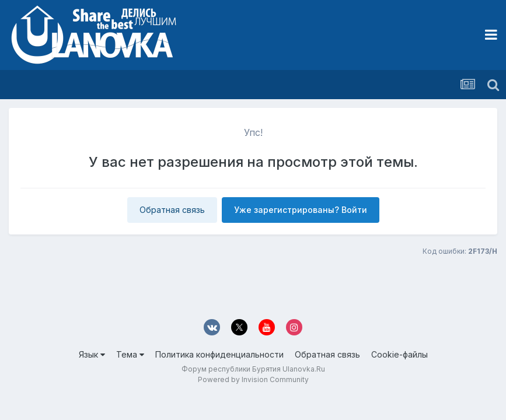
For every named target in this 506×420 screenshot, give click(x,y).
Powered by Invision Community (253, 379)
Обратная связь (172, 210)
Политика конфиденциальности (219, 354)
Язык (92, 354)
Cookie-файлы (399, 354)
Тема (130, 354)
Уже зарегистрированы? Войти (301, 210)
